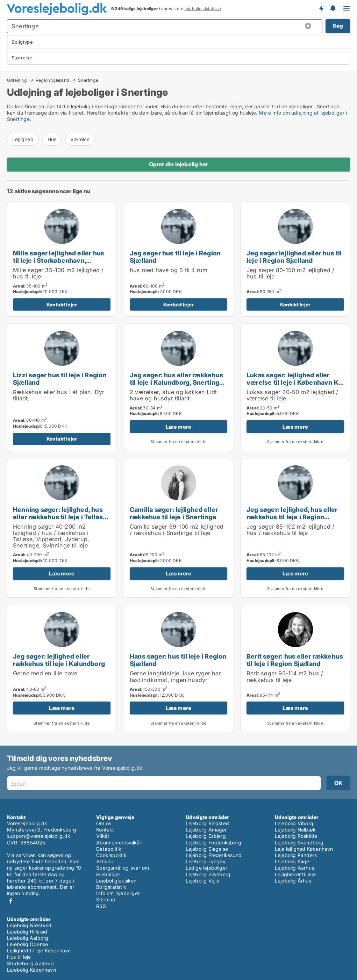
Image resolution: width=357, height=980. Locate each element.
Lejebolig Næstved (29, 925)
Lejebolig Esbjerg (206, 836)
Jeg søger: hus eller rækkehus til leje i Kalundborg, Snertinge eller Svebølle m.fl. (176, 382)
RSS (101, 906)
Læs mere (179, 427)
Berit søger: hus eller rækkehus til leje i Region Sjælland (295, 660)
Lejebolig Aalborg (28, 938)
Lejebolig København (31, 970)
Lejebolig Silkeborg (208, 874)
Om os (104, 823)
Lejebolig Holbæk (295, 830)
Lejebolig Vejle (203, 881)
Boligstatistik (111, 887)
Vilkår (103, 836)
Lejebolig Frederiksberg (214, 843)
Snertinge (88, 80)
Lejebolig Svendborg (299, 843)
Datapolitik (109, 849)
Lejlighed (23, 139)
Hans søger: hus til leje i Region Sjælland (178, 660)
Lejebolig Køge (292, 861)
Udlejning (17, 80)
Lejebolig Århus (293, 881)
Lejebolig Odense (27, 944)
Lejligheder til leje (295, 874)
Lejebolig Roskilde (296, 836)
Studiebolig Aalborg (30, 963)
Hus (52, 139)
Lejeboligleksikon (116, 881)
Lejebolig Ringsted (208, 823)
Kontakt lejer (62, 304)
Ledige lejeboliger (207, 868)
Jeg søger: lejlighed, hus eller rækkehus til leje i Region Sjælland (292, 517)
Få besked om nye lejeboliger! (321, 9)
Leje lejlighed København (304, 849)
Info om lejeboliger (118, 893)
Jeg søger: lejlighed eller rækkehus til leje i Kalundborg (59, 660)
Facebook (11, 901)
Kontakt (105, 830)
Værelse (80, 139)
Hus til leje (19, 957)
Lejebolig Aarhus (294, 868)
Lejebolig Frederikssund (214, 855)
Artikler (105, 861)
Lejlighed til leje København (39, 950)
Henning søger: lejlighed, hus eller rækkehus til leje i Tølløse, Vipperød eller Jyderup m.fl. (61, 517)
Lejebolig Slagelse (207, 849)
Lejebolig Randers (296, 855)
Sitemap (106, 899)
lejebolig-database (203, 9)
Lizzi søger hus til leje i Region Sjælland (60, 379)
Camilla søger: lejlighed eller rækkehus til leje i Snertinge (174, 513)
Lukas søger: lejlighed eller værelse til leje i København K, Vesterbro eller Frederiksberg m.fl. (293, 386)
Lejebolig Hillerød (27, 932)
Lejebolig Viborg (294, 823)
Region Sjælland (52, 80)
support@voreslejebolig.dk (39, 836)
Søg (338, 26)
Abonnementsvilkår (119, 843)
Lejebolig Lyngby (206, 861)
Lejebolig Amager (206, 830)
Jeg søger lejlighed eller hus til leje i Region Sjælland (294, 257)
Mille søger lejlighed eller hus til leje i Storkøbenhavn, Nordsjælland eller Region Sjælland (59, 264)
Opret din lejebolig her (179, 164)
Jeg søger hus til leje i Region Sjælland (175, 257)
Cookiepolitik (111, 855)
